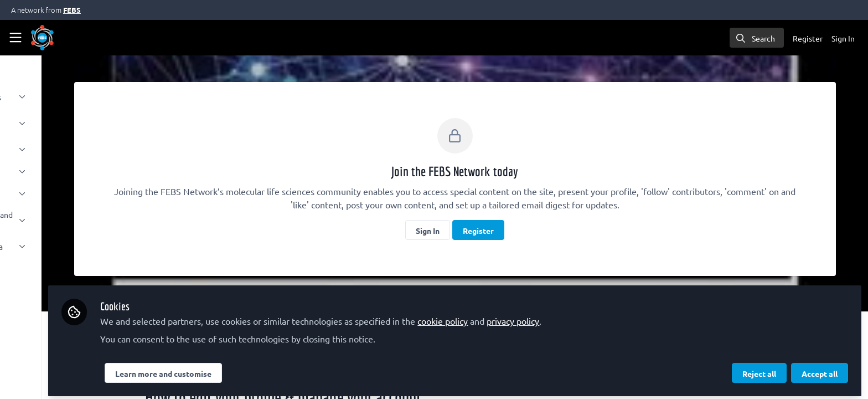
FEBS (72, 10)
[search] (757, 38)
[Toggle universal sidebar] (15, 38)
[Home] (42, 38)
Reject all (759, 370)
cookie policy (543, 317)
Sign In (478, 231)
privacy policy (613, 317)
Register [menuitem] (808, 38)
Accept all (820, 370)
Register (529, 231)
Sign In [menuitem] (843, 38)
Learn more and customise (263, 370)
